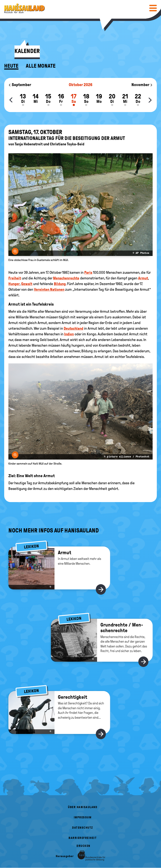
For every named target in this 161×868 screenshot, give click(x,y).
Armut (143, 278)
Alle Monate (41, 66)
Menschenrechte (66, 278)
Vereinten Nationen (49, 289)
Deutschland (73, 328)
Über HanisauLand (83, 807)
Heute (11, 66)
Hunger (14, 284)
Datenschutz (83, 828)
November (142, 85)
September (20, 85)
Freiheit (15, 278)
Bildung (60, 284)
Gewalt (27, 284)
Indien (69, 334)
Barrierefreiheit (83, 838)
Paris (88, 273)
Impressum (83, 817)
